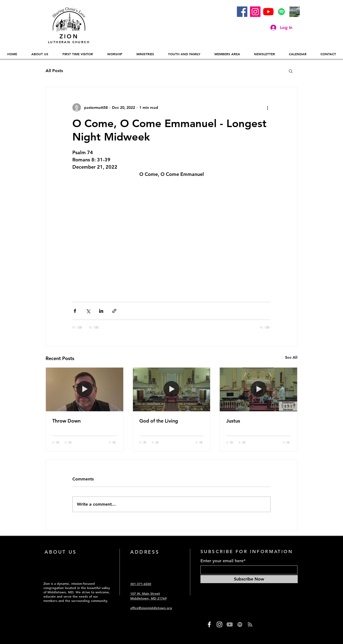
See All (291, 357)
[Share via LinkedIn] (101, 311)
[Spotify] (282, 12)
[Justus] (258, 389)
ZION (69, 36)
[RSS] (250, 624)
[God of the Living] (172, 389)
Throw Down (66, 421)
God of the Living (159, 421)
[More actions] (267, 108)
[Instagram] (255, 12)
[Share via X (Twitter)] (88, 311)
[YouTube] (268, 12)
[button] (291, 71)
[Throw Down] (85, 389)
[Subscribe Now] (249, 579)
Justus (233, 421)
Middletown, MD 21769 (148, 598)
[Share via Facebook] (75, 311)
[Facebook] (242, 12)
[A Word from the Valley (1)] (295, 12)
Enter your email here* (223, 561)
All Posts (54, 71)
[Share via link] (114, 311)
